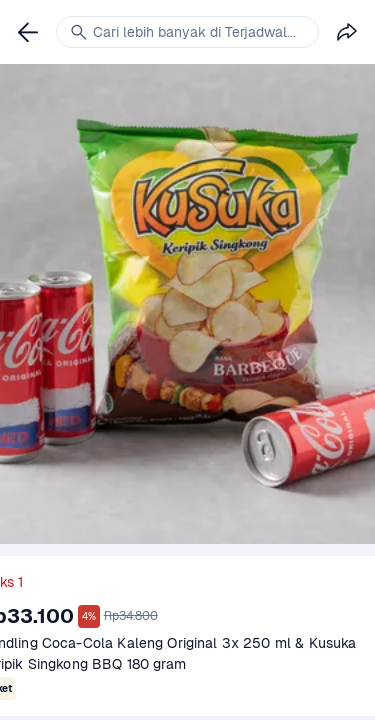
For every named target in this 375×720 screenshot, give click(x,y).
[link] (28, 32)
